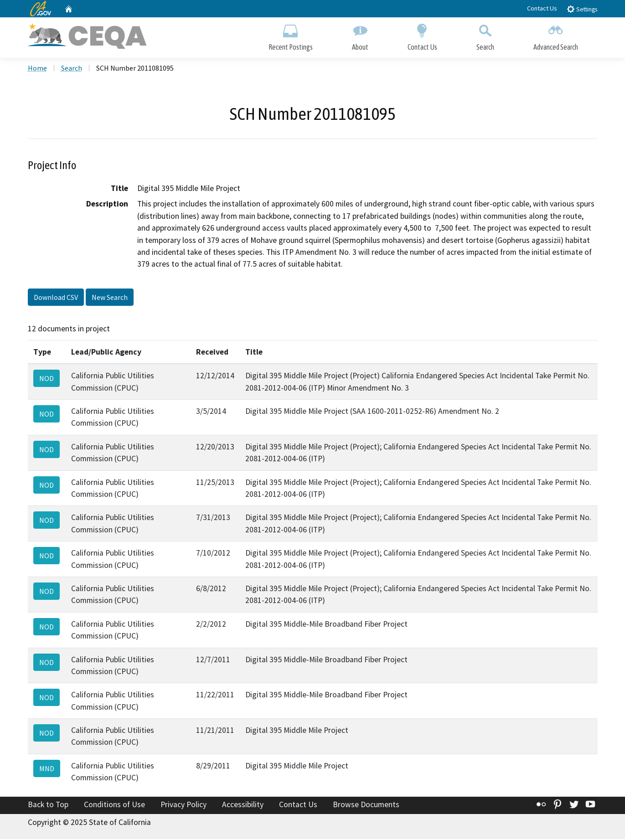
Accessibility (243, 805)
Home (37, 69)
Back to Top (48, 805)
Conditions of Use (114, 805)
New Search (110, 298)
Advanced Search (556, 35)
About (360, 35)
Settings (582, 9)
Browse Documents (366, 805)
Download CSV (56, 298)
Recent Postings (291, 35)
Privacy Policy (183, 805)
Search (485, 35)
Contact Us (542, 8)
